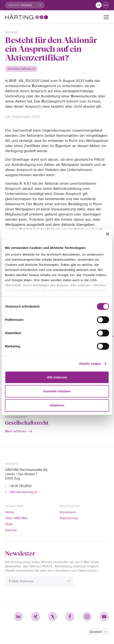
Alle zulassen (57, 377)
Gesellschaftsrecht (27, 423)
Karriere (11, 530)
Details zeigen (90, 364)
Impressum (68, 512)
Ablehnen (57, 405)
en (106, 5)
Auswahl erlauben (57, 391)
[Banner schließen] (108, 234)
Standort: (14, 5)
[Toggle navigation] (106, 17)
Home (10, 512)
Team (9, 524)
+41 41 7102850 (20, 486)
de (99, 5)
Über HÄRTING (16, 518)
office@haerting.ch (23, 492)
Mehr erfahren (16, 431)
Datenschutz (69, 518)
